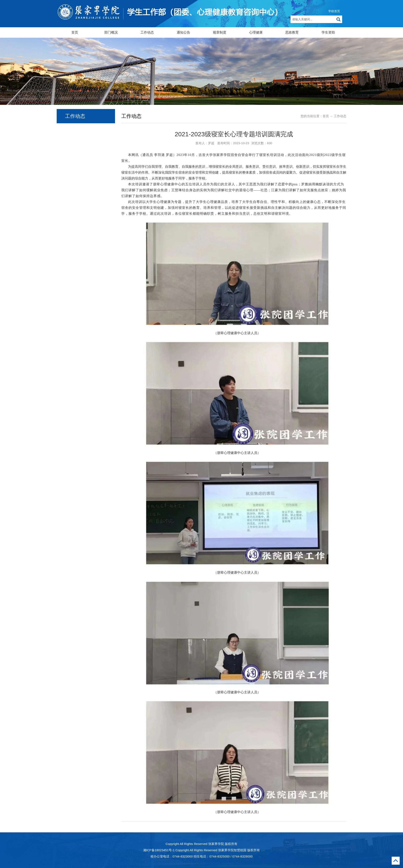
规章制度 (220, 32)
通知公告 (183, 32)
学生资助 (328, 32)
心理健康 (256, 32)
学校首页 (334, 11)
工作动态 (147, 32)
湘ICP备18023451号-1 (159, 850)
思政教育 (292, 32)
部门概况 (111, 32)
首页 (75, 32)
